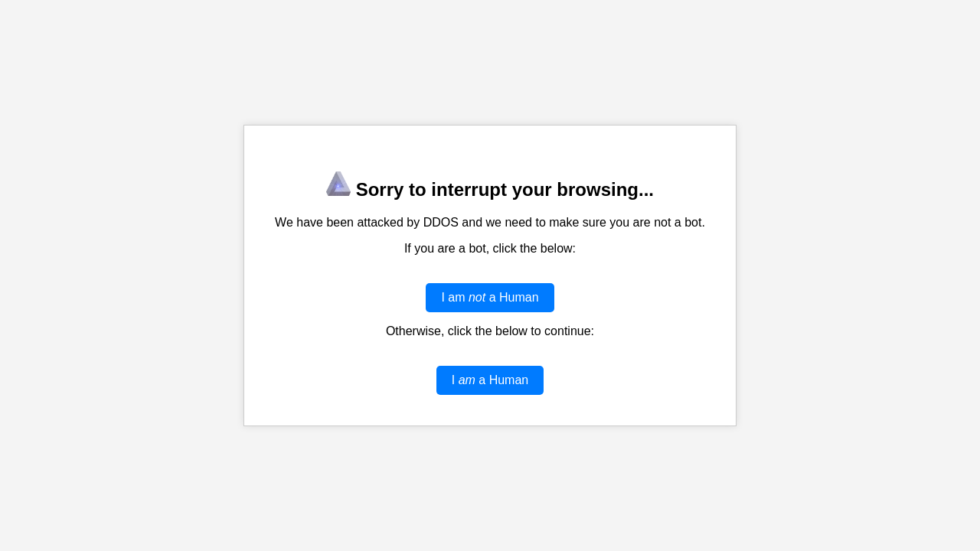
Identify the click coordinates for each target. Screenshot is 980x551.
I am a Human (490, 297)
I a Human (490, 380)
